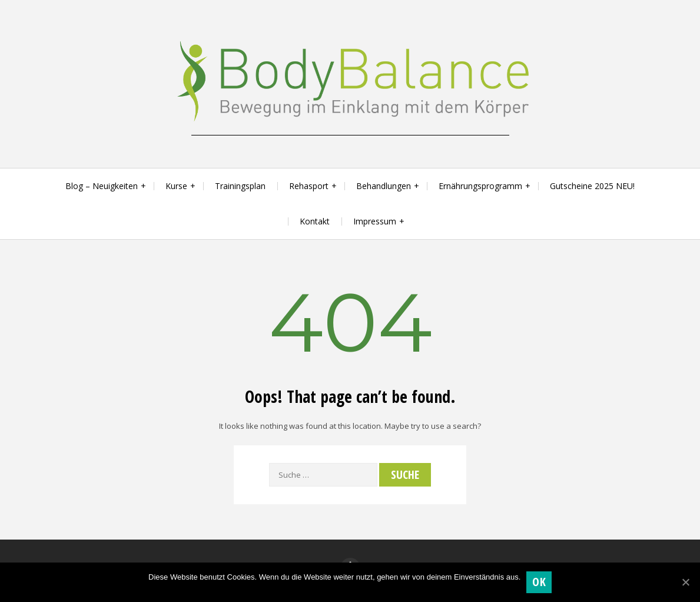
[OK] (685, 582)
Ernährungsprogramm (480, 186)
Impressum (375, 221)
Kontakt (315, 221)
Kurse (176, 186)
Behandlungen (384, 186)
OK (539, 582)
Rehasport (309, 186)
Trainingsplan (240, 186)
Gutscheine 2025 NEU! (592, 186)
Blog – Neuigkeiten (102, 186)
